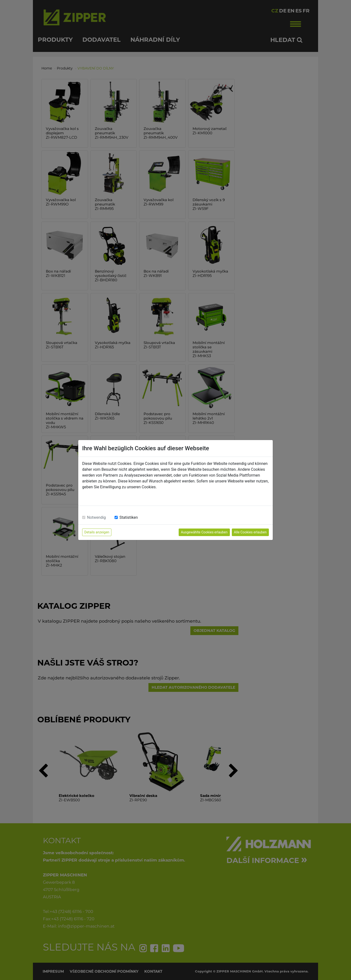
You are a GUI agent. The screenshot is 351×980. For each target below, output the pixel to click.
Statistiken (129, 517)
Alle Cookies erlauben (250, 532)
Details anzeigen (97, 532)
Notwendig (96, 517)
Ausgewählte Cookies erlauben (204, 532)
